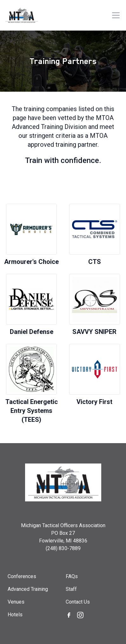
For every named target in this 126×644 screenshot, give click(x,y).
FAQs (72, 576)
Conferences (22, 576)
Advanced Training (28, 589)
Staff (71, 589)
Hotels (15, 615)
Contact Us (78, 602)
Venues (16, 602)
